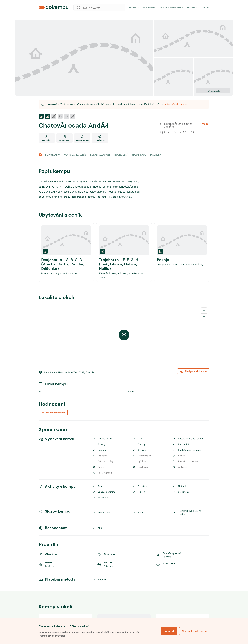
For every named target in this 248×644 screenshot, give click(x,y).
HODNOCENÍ (121, 155)
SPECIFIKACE (139, 155)
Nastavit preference (194, 631)
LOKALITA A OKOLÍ (100, 155)
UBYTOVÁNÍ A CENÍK (75, 155)
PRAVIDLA (156, 155)
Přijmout (169, 631)
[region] (124, 335)
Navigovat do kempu (193, 371)
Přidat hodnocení (53, 413)
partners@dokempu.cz (176, 104)
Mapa (204, 124)
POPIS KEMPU (53, 155)
